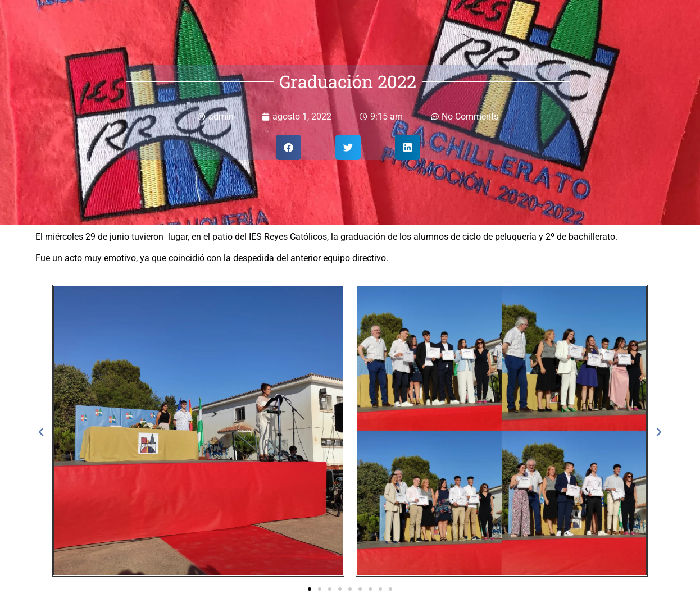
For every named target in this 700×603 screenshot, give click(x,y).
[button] (288, 147)
